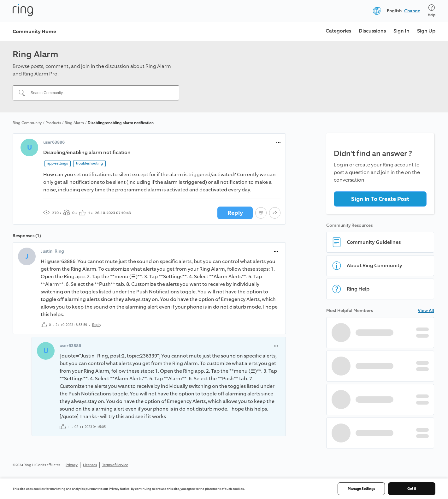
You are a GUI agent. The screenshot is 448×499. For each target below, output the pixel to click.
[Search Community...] (100, 93)
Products (53, 123)
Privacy (72, 465)
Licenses (90, 465)
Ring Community (27, 123)
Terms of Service (115, 465)
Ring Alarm (74, 123)
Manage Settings (361, 489)
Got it (412, 489)
